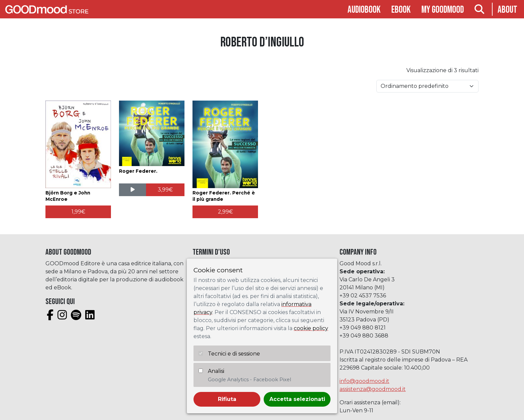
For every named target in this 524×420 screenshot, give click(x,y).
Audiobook (364, 10)
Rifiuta (227, 399)
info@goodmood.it (364, 381)
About (507, 10)
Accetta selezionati (297, 399)
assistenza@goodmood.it (373, 389)
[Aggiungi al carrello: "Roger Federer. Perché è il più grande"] (225, 212)
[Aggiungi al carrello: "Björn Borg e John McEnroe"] (78, 212)
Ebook (401, 10)
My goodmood (443, 10)
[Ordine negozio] (427, 86)
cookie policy (311, 328)
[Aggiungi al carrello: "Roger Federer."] (165, 190)
